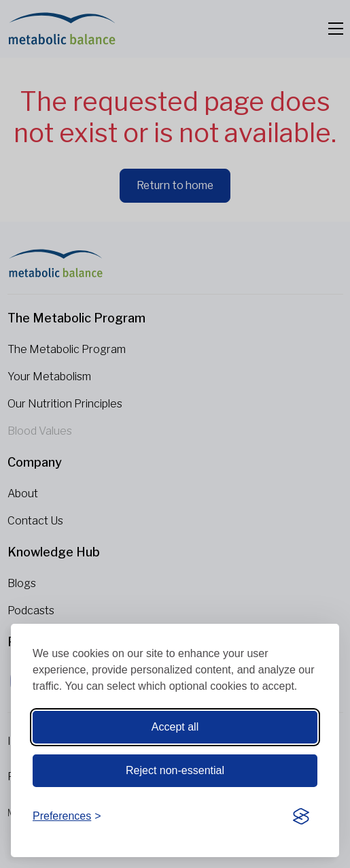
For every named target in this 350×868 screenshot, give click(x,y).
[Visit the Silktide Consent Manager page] (301, 816)
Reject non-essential (175, 770)
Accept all (175, 727)
